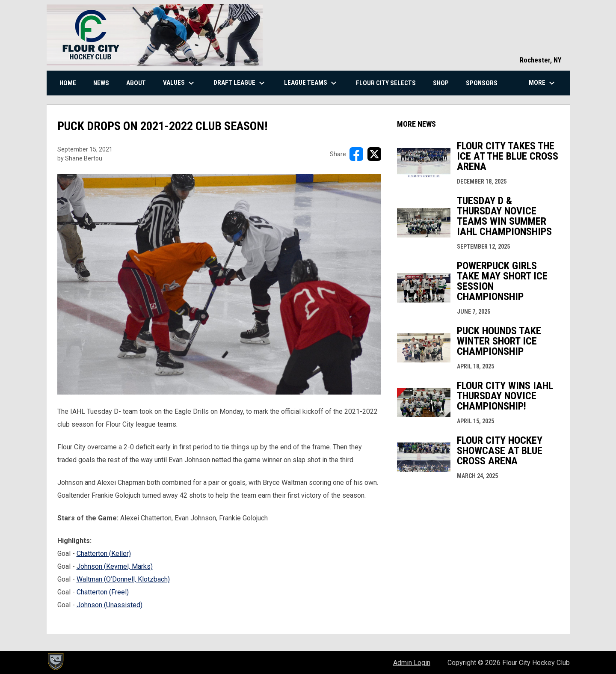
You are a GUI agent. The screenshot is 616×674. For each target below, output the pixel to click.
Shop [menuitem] (441, 83)
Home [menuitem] (68, 83)
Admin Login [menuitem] (412, 663)
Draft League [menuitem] (240, 83)
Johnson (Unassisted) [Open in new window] (110, 605)
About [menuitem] (136, 83)
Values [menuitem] (180, 83)
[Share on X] (374, 154)
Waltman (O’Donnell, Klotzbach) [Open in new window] (123, 579)
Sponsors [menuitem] (482, 83)
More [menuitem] (543, 83)
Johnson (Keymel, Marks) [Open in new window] (115, 566)
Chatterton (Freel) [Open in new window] (103, 592)
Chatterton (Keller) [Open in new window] (104, 554)
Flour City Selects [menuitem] (386, 83)
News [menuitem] (101, 83)
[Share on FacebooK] (356, 154)
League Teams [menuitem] (311, 83)
